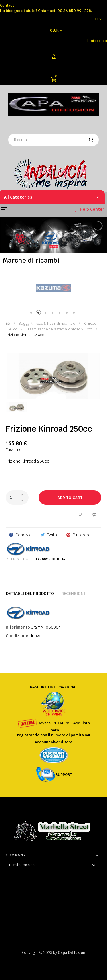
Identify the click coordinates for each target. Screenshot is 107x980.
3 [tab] (46, 314)
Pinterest (82, 535)
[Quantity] (17, 498)
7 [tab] (75, 314)
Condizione (17, 636)
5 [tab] (61, 314)
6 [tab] (68, 314)
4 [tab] (53, 314)
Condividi (24, 535)
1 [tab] (32, 314)
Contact (7, 5)
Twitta (53, 535)
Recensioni (73, 594)
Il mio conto (97, 41)
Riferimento (17, 559)
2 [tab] (39, 314)
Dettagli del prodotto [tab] (30, 594)
